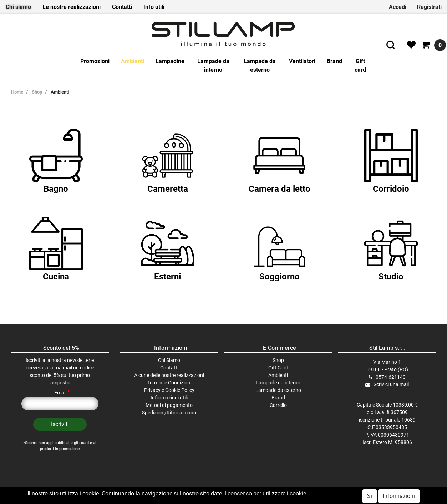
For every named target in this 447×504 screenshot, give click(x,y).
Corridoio (391, 189)
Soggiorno (280, 277)
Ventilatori (302, 61)
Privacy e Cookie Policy (169, 390)
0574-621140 (391, 377)
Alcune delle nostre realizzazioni (169, 375)
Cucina (56, 277)
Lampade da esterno (260, 65)
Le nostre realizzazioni (72, 7)
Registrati (429, 7)
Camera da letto (280, 189)
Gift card (360, 65)
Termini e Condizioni (169, 383)
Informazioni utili (169, 398)
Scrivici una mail (391, 384)
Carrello (278, 405)
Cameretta (168, 189)
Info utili (154, 7)
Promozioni (95, 61)
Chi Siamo (169, 360)
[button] (60, 424)
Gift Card (278, 368)
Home (17, 92)
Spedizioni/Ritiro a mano (169, 413)
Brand (334, 61)
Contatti (122, 7)
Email (62, 393)
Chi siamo (18, 7)
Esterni (167, 277)
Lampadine (170, 61)
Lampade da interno (213, 65)
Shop (37, 92)
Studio (391, 277)
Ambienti (133, 61)
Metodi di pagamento (169, 405)
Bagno (56, 189)
